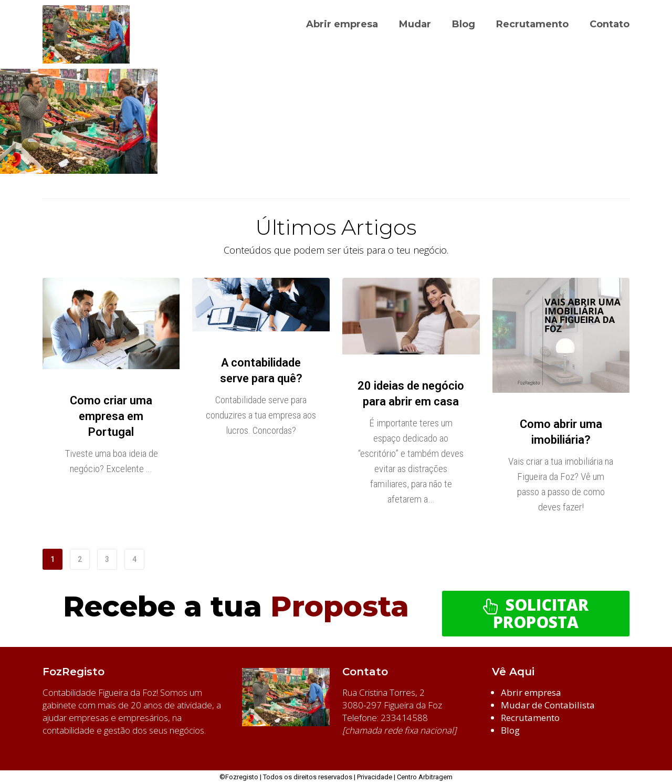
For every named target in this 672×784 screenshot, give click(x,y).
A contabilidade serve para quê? (261, 370)
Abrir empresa (342, 24)
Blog (464, 24)
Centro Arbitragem (425, 777)
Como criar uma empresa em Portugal (111, 416)
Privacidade (375, 777)
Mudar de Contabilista (548, 705)
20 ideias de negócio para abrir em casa (411, 394)
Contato (610, 24)
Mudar (415, 24)
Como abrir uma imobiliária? (561, 432)
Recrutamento (532, 24)
